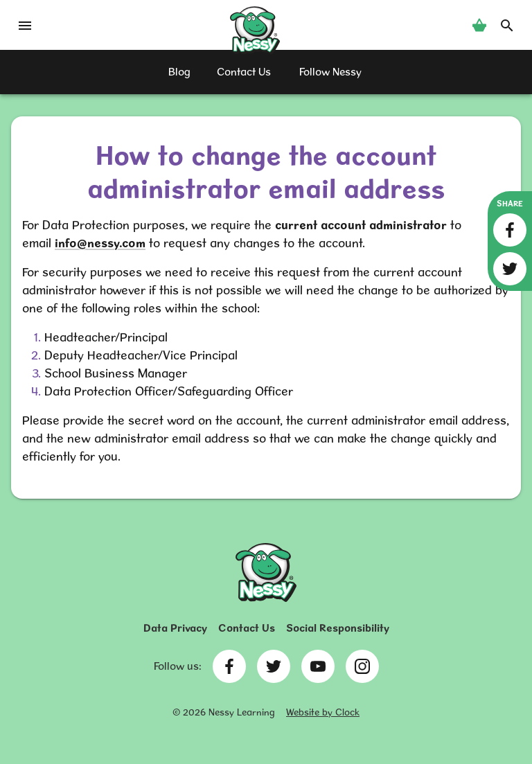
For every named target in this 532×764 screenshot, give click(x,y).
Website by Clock (323, 712)
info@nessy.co (95, 243)
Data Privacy (175, 628)
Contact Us (247, 628)
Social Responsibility (338, 628)
